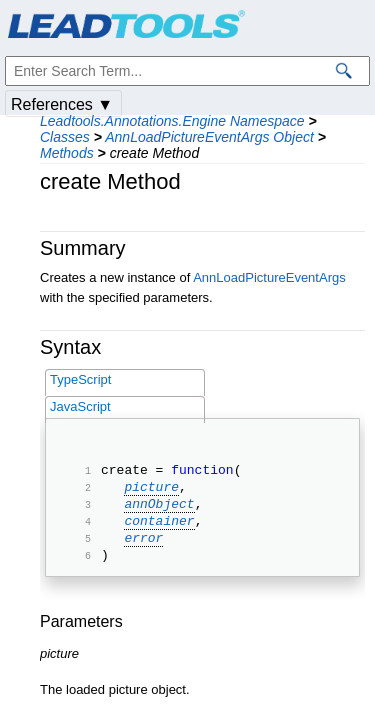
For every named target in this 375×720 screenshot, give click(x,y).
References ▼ (62, 104)
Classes (65, 137)
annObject (159, 512)
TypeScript (80, 379)
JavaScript (80, 406)
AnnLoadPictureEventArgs (269, 277)
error (143, 552)
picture (151, 492)
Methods (67, 153)
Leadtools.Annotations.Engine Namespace (172, 121)
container (159, 532)
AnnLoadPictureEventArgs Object (209, 137)
